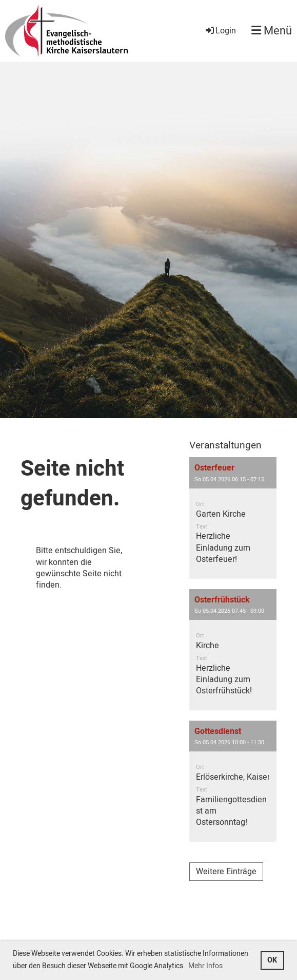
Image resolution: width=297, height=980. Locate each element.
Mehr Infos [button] (205, 966)
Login (220, 31)
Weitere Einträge (226, 872)
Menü (272, 31)
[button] (233, 518)
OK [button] (272, 960)
